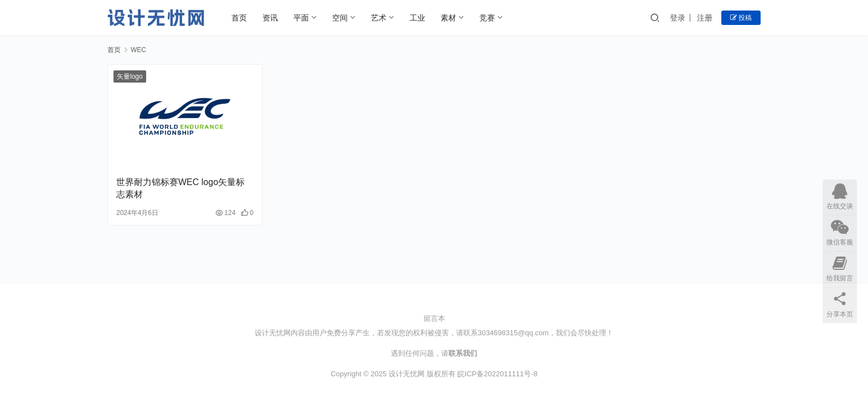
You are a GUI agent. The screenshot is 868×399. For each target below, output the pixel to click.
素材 (448, 18)
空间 (340, 18)
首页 (239, 18)
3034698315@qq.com (513, 333)
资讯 (270, 18)
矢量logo (130, 76)
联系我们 (463, 353)
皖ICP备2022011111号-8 (497, 374)
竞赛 (487, 18)
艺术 (379, 18)
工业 (417, 18)
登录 (678, 18)
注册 (705, 18)
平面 (301, 18)
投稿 (741, 18)
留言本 (434, 318)
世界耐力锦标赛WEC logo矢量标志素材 (180, 188)
